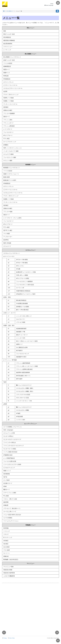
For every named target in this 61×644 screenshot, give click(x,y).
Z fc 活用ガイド (10, 11)
